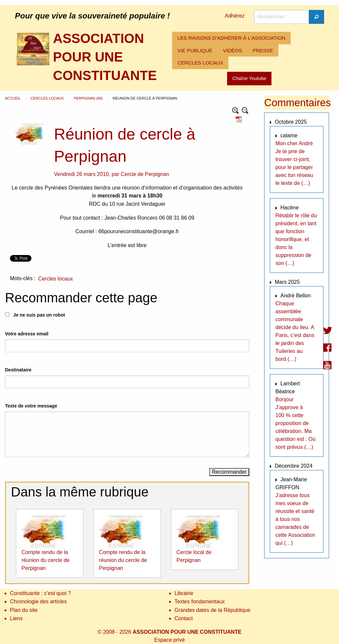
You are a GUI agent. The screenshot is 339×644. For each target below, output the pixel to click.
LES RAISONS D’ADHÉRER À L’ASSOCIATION (231, 38)
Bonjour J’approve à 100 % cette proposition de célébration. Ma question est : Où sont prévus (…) (295, 423)
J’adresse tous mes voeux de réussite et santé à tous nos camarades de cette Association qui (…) (295, 519)
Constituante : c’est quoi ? (40, 593)
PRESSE (263, 50)
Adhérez (235, 16)
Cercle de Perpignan (145, 174)
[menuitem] (231, 38)
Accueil (13, 98)
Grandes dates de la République (213, 610)
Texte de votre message (31, 406)
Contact (184, 618)
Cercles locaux (48, 98)
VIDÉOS (233, 50)
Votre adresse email (27, 334)
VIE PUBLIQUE (195, 50)
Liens (16, 618)
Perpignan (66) (89, 98)
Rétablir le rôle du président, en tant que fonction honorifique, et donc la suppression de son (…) (296, 239)
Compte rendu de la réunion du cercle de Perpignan (46, 560)
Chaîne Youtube (249, 78)
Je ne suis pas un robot (35, 315)
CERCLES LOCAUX (200, 63)
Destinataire (18, 370)
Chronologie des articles (38, 601)
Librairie (184, 593)
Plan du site (24, 610)
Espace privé (170, 640)
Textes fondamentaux (200, 601)
